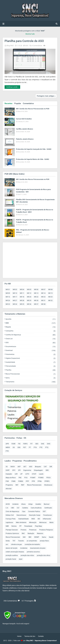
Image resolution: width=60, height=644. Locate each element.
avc (7, 544)
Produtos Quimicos (12, 533)
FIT (31, 444)
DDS (31, 343)
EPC (14, 470)
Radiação (31, 533)
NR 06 (36, 290)
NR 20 (29, 297)
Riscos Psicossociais (31, 374)
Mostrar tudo (30, 34)
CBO (12, 508)
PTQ (47, 447)
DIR (51, 467)
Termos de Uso (30, 636)
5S (7, 467)
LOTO (27, 474)
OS (14, 447)
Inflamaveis (47, 519)
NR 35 (22, 304)
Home (19, 636)
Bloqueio (38, 467)
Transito (21, 541)
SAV (24, 537)
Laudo (41, 474)
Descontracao (21, 515)
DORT (8, 470)
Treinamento (31, 382)
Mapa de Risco (11, 478)
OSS (19, 447)
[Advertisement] (20, 260)
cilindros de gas (16, 544)
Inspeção (9, 474)
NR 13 (36, 293)
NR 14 (43, 293)
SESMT (37, 537)
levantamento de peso (38, 548)
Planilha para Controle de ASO (24, 41)
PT (30, 447)
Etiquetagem (38, 470)
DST (44, 511)
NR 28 (22, 301)
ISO (39, 519)
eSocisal (9, 489)
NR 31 (43, 301)
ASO (27, 46)
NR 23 (43, 297)
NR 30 (36, 301)
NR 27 (15, 301)
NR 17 (15, 297)
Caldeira (25, 508)
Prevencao (33, 530)
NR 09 (8, 293)
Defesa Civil (10, 515)
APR (7, 444)
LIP (21, 474)
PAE (20, 478)
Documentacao (31, 347)
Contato (41, 636)
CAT (45, 467)
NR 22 (36, 297)
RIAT (23, 485)
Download (31, 350)
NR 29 (29, 301)
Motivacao (43, 522)
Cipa (24, 511)
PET (25, 447)
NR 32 (50, 301)
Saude (51, 537)
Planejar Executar (12, 530)
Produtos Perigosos (46, 530)
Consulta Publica (34, 511)
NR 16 (8, 297)
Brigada (31, 327)
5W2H (13, 467)
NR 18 (22, 297)
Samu (31, 378)
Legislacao (9, 522)
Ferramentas (31, 354)
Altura (23, 504)
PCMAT (33, 478)
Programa (9, 485)
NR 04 (22, 290)
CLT (18, 508)
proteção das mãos (27, 555)
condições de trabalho (32, 544)
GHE (43, 444)
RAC (23, 533)
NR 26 (8, 301)
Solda (8, 541)
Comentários (28, 103)
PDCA (48, 478)
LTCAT (34, 474)
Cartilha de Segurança (31, 335)
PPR (33, 481)
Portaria (23, 530)
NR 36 (29, 304)
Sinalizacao (48, 485)
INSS (33, 519)
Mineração (33, 522)
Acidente (15, 504)
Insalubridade (31, 362)
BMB (31, 323)
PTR (7, 451)
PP (20, 526)
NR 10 (15, 293)
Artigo (31, 504)
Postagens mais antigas (45, 96)
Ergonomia (27, 470)
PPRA (40, 481)
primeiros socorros (33, 552)
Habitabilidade (23, 519)
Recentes (8, 103)
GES (37, 444)
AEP (19, 467)
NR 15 (50, 293)
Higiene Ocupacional (31, 358)
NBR (7, 526)
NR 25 (50, 297)
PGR (7, 481)
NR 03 (15, 290)
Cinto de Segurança (12, 511)
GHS (49, 444)
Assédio (38, 504)
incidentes (24, 548)
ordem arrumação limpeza (15, 552)
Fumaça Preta (11, 519)
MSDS (8, 447)
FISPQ (25, 444)
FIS (19, 444)
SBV (30, 537)
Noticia (14, 526)
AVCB (8, 504)
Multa (51, 522)
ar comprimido (32, 541)
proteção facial (11, 559)
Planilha (31, 370)
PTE (41, 447)
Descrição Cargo (35, 515)
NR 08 (50, 290)
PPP (27, 481)
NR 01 (8, 290)
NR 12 (29, 293)
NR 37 (36, 304)
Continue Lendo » (12, 87)
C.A (7, 508)
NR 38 (43, 304)
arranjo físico (44, 541)
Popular (18, 103)
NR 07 (43, 290)
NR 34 (15, 304)
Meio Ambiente (21, 522)
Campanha (31, 331)
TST (14, 541)
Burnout (47, 504)
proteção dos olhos (44, 555)
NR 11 (22, 293)
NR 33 (8, 304)
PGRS (13, 481)
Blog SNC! (10, 46)
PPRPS (47, 481)
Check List (31, 339)
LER (16, 474)
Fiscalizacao (48, 515)
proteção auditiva (12, 555)
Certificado (48, 508)
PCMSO (41, 478)
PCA (26, 478)
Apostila (31, 319)
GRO (47, 470)
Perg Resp (38, 526)
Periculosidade (31, 366)
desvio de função (12, 548)
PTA (35, 447)
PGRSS (21, 481)
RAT (17, 485)
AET (25, 467)
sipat (21, 559)
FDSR (13, 444)
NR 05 (29, 290)
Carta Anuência (36, 508)
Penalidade (28, 526)
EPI (19, 470)
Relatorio (40, 533)
